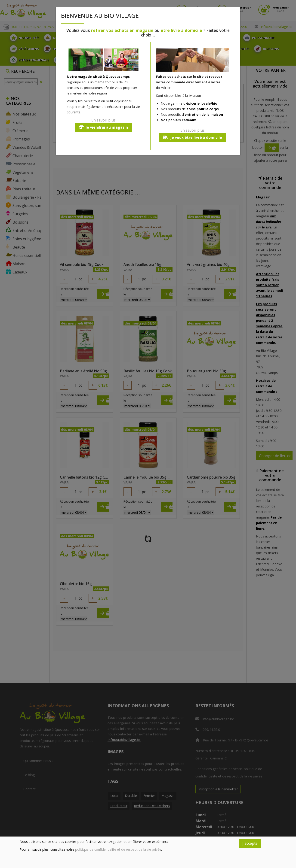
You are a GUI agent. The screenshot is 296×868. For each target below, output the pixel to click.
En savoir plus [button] (103, 120)
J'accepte (250, 843)
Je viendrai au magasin (103, 127)
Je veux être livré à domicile (193, 137)
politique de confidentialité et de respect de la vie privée (118, 849)
